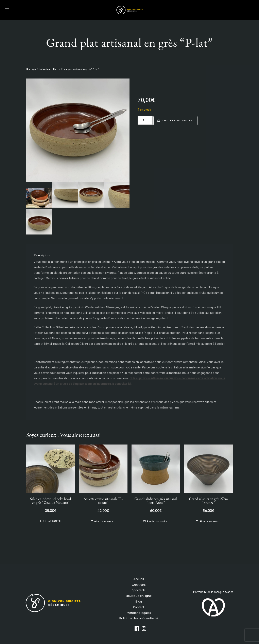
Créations (139, 585)
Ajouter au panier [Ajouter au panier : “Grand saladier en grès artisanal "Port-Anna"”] (157, 521)
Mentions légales (139, 613)
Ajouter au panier (177, 120)
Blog (139, 602)
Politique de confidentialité (139, 618)
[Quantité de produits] (145, 120)
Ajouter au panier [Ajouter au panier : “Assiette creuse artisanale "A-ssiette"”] (105, 521)
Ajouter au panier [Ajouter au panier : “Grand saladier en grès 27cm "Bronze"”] (210, 521)
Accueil (139, 579)
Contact (139, 607)
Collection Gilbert (49, 69)
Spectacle (139, 590)
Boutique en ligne (139, 596)
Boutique (31, 69)
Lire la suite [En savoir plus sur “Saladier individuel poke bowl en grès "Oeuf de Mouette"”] (50, 521)
